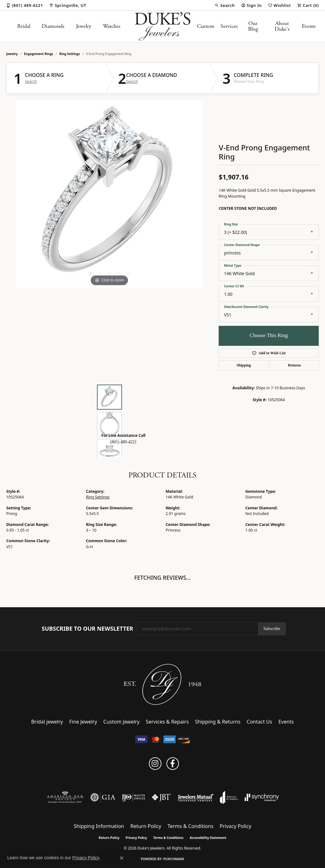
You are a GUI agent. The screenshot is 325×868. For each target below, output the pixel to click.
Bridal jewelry (47, 722)
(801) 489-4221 (123, 442)
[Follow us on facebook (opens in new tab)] (173, 764)
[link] (25, 5)
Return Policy (146, 826)
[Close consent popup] (122, 858)
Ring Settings (70, 54)
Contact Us (259, 722)
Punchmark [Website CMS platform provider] (174, 859)
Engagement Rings (39, 54)
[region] (109, 194)
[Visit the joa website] (229, 797)
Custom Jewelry (121, 722)
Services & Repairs (167, 722)
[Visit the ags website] (65, 797)
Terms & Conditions (190, 826)
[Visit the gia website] (103, 797)
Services (229, 26)
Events (309, 26)
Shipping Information (99, 826)
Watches (112, 26)
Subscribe (272, 629)
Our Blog (253, 26)
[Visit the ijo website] (133, 797)
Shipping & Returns (218, 722)
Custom (206, 26)
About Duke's (282, 26)
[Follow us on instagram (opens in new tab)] (155, 764)
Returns (295, 365)
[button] (225, 5)
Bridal (24, 26)
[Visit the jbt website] (161, 797)
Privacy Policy (235, 826)
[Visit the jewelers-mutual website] (196, 797)
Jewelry (84, 26)
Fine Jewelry (83, 722)
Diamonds (53, 26)
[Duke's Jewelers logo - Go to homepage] (163, 27)
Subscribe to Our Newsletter (87, 629)
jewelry (12, 54)
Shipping (244, 365)
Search (31, 82)
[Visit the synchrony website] (262, 797)
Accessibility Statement (208, 838)
